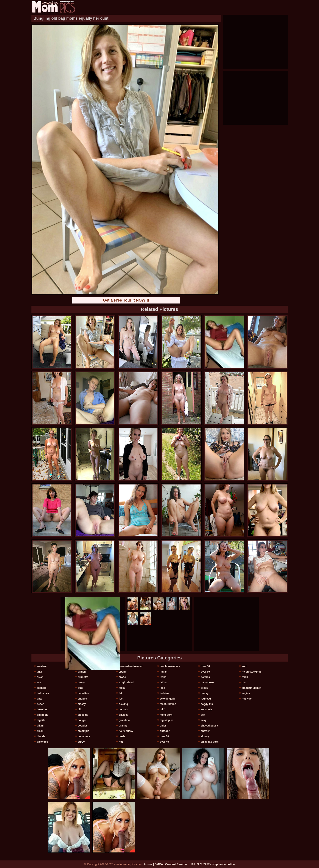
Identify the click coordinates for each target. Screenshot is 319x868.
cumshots (84, 736)
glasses (123, 715)
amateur (42, 666)
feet (121, 699)
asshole (42, 688)
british (82, 672)
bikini (40, 726)
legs (162, 688)
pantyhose (207, 682)
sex (203, 715)
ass (39, 682)
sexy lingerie (168, 699)
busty (81, 682)
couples (83, 726)
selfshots (206, 709)
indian (164, 672)
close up (83, 715)
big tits (41, 720)
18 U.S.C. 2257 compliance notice (213, 864)
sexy (204, 720)
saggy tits (207, 704)
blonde (41, 736)
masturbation (168, 704)
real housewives (170, 666)
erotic (122, 677)
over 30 (164, 736)
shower (205, 731)
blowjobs (42, 742)
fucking (123, 704)
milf (162, 709)
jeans (163, 677)
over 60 (205, 672)
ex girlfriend (126, 682)
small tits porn (210, 742)
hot (121, 742)
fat (120, 693)
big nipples (167, 720)
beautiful (42, 709)
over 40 (164, 742)
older (163, 726)
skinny (205, 736)
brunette (83, 677)
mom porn (166, 715)
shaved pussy (209, 726)
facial (122, 688)
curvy (81, 742)
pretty (204, 688)
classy (82, 704)
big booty (43, 715)
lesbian (164, 693)
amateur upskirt (252, 688)
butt (80, 688)
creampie (83, 731)
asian (40, 677)
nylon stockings (252, 672)
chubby (82, 699)
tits (244, 682)
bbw (39, 699)
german (123, 709)
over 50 (205, 666)
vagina (246, 693)
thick (245, 677)
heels (122, 736)
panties (205, 677)
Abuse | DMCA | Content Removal (166, 864)
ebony (122, 672)
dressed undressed (131, 666)
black (40, 731)
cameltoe (83, 693)
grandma (124, 720)
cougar (82, 720)
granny (123, 726)
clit (80, 709)
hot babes (43, 693)
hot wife (247, 699)
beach (41, 704)
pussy (205, 693)
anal (39, 672)
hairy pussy (126, 731)
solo (245, 666)
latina (163, 682)
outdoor (165, 731)
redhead (206, 699)
